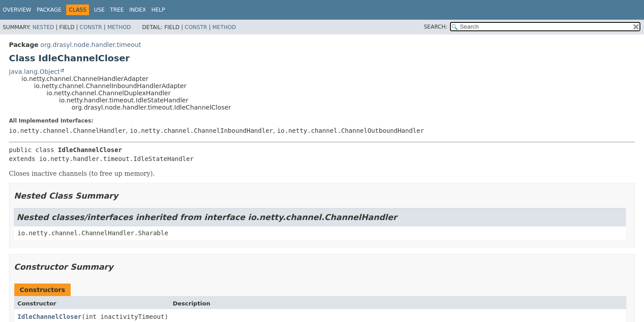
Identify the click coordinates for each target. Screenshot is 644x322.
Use (99, 10)
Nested (43, 27)
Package (49, 10)
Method (119, 27)
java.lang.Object (34, 72)
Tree (117, 10)
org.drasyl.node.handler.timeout (91, 45)
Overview (17, 10)
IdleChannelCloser (49, 317)
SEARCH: (436, 27)
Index (138, 10)
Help (158, 10)
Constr (91, 27)
